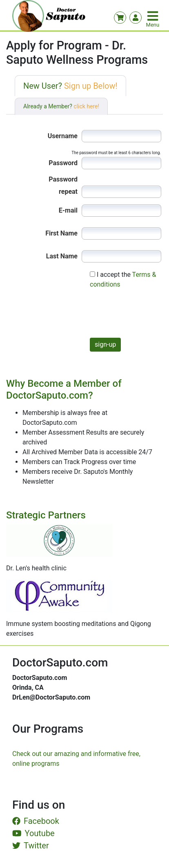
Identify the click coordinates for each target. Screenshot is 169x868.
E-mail (68, 210)
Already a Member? (61, 106)
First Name (61, 233)
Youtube (33, 833)
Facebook (36, 821)
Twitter (31, 846)
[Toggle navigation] (153, 16)
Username (63, 136)
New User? (70, 86)
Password (63, 163)
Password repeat (63, 181)
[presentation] (101, 315)
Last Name (62, 256)
